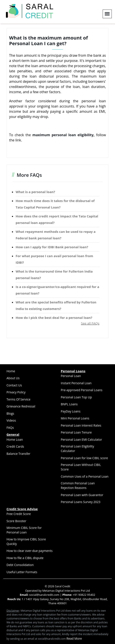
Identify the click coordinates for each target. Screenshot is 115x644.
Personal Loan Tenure (76, 432)
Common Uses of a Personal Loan (85, 476)
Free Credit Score (19, 514)
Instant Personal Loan (76, 383)
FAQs (10, 428)
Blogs (10, 413)
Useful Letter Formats (22, 572)
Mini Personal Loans (75, 418)
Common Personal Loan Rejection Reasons (78, 485)
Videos (11, 420)
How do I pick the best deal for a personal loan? (54, 318)
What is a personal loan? (35, 192)
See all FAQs (90, 323)
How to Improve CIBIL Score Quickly (26, 541)
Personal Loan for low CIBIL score (84, 458)
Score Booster (16, 521)
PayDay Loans (71, 411)
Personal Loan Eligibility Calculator (77, 449)
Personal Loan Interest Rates (81, 425)
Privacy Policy (16, 392)
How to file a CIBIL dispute (25, 558)
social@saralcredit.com (44, 595)
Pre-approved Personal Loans (82, 390)
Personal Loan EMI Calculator (81, 440)
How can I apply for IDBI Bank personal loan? (52, 247)
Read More (74, 638)
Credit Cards (15, 446)
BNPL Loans (69, 404)
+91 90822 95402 (84, 595)
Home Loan (15, 440)
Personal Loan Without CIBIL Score (81, 467)
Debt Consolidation (20, 565)
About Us (13, 378)
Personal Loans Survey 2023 (81, 502)
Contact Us (14, 385)
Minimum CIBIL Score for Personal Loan (24, 530)
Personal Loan (71, 376)
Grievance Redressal (21, 406)
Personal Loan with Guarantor (82, 495)
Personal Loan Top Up (76, 397)
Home (11, 371)
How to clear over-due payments (30, 551)
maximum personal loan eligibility (63, 135)
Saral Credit (63, 586)
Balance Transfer (18, 454)
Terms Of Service (18, 399)
